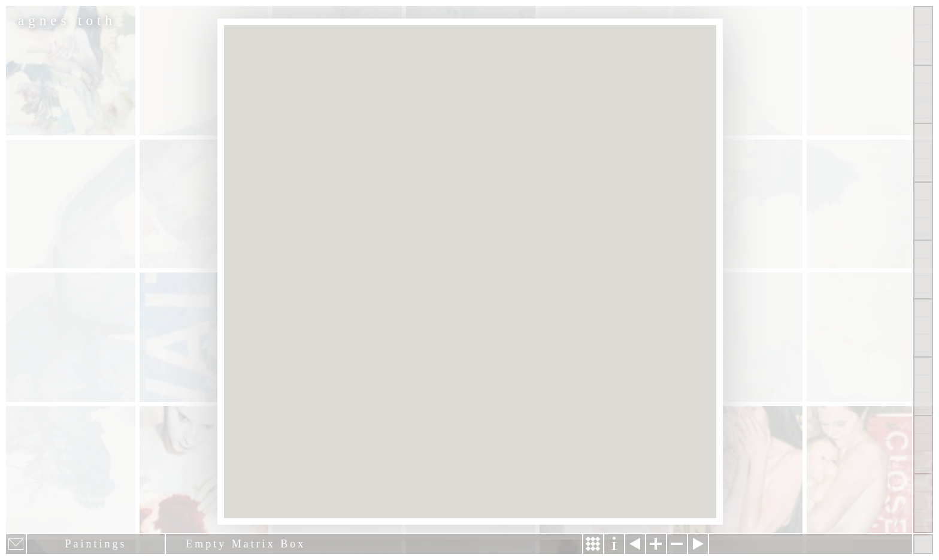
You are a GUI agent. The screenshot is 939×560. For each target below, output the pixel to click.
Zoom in (656, 544)
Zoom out (677, 544)
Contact (923, 328)
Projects (923, 211)
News (923, 386)
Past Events (923, 445)
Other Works (923, 153)
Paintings (923, 95)
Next (698, 544)
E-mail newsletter (16, 544)
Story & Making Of (593, 544)
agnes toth (67, 21)
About (923, 270)
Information (614, 544)
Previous (635, 544)
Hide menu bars (923, 544)
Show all (923, 36)
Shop (923, 503)
